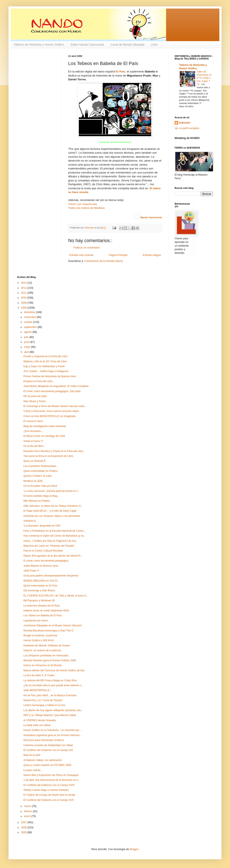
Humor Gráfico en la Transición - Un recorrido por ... (53, 730)
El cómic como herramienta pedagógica (46, 561)
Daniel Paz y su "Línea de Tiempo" (43, 700)
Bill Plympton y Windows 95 (39, 601)
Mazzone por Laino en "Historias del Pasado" (49, 546)
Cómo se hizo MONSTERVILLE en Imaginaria (50, 416)
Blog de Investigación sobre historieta (45, 426)
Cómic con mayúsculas (83, 204)
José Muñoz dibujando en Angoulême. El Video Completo (56, 386)
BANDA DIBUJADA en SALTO (41, 581)
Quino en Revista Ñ (34, 461)
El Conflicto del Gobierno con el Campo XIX (48, 750)
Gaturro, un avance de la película (42, 650)
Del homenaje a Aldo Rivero (39, 591)
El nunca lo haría (33, 421)
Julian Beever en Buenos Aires (41, 566)
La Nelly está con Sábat (37, 725)
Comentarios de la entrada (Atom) (104, 261)
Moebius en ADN (33, 481)
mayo (28, 347)
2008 (24, 308)
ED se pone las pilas (35, 396)
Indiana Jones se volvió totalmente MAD (46, 611)
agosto (28, 332)
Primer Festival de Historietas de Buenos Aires (50, 376)
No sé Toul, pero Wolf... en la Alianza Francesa (50, 695)
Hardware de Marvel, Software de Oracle (47, 646)
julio (27, 337)
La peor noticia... (33, 770)
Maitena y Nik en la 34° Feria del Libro (45, 361)
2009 (24, 303)
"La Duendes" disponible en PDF (42, 526)
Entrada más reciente (81, 255)
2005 (24, 832)
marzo (28, 806)
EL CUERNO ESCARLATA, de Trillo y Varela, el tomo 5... (56, 596)
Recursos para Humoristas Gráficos (44, 740)
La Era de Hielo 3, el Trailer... (40, 675)
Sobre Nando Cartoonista (87, 45)
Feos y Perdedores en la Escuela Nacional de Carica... (55, 531)
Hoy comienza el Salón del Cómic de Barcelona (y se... (55, 536)
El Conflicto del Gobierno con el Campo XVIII (49, 785)
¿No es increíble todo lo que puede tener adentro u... (53, 685)
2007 (24, 822)
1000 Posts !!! (31, 571)
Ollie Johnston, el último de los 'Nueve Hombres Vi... (53, 506)
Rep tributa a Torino (35, 401)
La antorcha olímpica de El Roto (42, 606)
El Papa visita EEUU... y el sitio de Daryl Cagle (50, 511)
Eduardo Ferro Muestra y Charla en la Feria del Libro (53, 451)
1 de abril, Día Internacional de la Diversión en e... (52, 780)
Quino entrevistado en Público (40, 471)
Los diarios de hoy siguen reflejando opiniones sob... (53, 710)
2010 (24, 298)
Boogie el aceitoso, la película (40, 635)
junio (27, 342)
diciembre (30, 312)
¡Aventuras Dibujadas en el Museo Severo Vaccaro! (53, 625)
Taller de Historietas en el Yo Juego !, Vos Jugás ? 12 (204, 78)
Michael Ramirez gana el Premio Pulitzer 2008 (50, 660)
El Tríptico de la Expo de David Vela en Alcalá (49, 795)
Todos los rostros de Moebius (86, 208)
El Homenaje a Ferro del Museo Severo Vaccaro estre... (55, 406)
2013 (24, 283)
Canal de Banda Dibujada (128, 45)
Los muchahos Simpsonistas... (41, 466)
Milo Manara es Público (37, 501)
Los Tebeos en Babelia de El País (42, 615)
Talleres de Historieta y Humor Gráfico (39, 45)
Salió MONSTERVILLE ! (37, 690)
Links (154, 45)
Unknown (185, 123)
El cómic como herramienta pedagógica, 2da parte (52, 391)
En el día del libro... (34, 446)
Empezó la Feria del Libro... (39, 381)
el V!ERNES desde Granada (40, 720)
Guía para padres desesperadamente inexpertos (51, 576)
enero (28, 816)
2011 (24, 293)
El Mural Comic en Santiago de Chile (44, 436)
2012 (24, 288)
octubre (29, 322)
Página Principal (118, 255)
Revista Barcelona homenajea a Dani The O (48, 631)
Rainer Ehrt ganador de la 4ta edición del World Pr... (53, 556)
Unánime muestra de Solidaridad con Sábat (48, 745)
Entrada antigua (152, 255)
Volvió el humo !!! (33, 441)
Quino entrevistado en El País (40, 586)
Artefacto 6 (30, 521)
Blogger (134, 849)
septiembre (31, 327)
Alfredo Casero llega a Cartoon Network (46, 790)
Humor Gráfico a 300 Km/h (39, 640)
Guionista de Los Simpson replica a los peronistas (52, 516)
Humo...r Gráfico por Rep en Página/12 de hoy (50, 541)
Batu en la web (32, 755)
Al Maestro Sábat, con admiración (43, 760)
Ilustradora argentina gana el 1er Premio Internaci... (53, 735)
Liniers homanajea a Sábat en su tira (44, 705)
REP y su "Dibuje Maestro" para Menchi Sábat (50, 715)
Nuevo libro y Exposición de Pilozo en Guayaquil (51, 775)
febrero (28, 811)
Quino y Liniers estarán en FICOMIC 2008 (47, 765)
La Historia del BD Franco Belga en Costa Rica (50, 680)
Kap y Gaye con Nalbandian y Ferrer (44, 366)
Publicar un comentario (87, 248)
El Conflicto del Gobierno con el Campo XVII (49, 800)
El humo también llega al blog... (41, 496)
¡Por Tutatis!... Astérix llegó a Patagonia (46, 371)
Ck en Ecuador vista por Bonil (40, 486)
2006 (24, 828)
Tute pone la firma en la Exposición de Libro (48, 456)
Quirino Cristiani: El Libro (38, 476)
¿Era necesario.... (34, 431)
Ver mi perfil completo (187, 128)
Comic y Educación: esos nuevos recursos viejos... (52, 411)
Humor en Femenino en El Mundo (43, 665)
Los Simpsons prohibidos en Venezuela (46, 656)
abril (27, 352)
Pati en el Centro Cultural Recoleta (43, 551)
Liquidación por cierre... (37, 621)
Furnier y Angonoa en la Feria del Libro (45, 356)
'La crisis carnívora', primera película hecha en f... (51, 491)
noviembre (30, 317)
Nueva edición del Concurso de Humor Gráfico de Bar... (55, 670)
